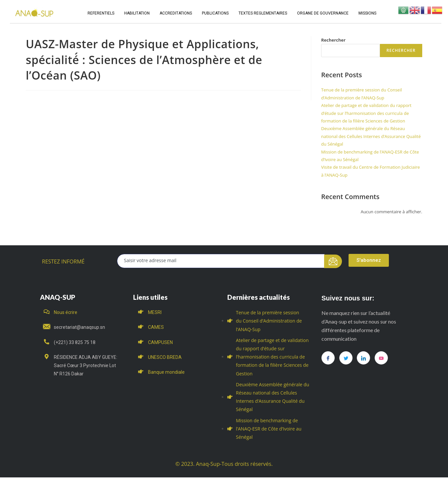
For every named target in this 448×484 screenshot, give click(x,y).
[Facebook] (328, 358)
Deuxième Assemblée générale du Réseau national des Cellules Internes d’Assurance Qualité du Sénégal (371, 136)
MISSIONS (367, 13)
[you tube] (381, 358)
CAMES (156, 327)
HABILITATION (137, 13)
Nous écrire (66, 312)
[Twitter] (346, 358)
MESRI (155, 312)
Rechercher (333, 40)
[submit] (333, 261)
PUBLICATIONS (215, 13)
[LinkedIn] (363, 358)
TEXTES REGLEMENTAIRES (263, 13)
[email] (221, 261)
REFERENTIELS (101, 13)
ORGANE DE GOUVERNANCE (323, 13)
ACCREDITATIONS (176, 13)
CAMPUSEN (160, 342)
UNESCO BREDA (165, 357)
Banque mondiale (166, 372)
